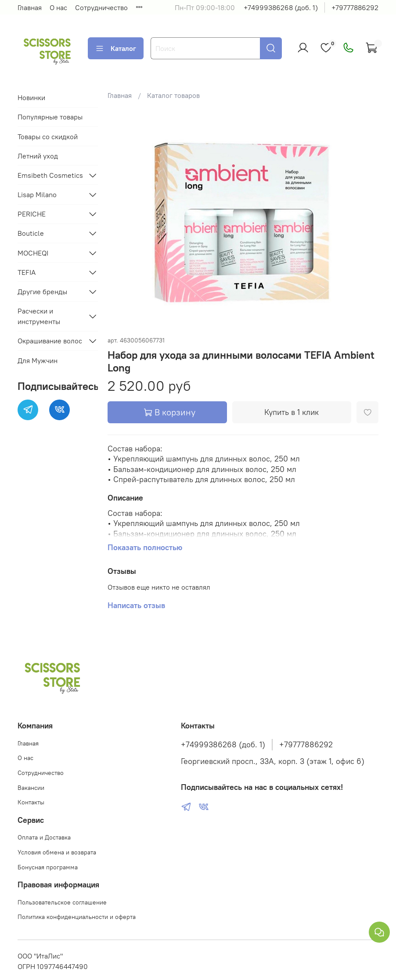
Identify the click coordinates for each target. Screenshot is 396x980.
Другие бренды (42, 292)
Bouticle (31, 233)
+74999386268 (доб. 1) (281, 7)
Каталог (116, 48)
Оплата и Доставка (44, 837)
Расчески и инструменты (39, 316)
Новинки (31, 97)
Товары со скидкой (48, 137)
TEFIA (27, 272)
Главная (30, 7)
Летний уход (38, 156)
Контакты (31, 802)
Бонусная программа (48, 867)
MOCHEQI (33, 253)
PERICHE (32, 214)
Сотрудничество (101, 7)
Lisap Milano (37, 195)
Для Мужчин (38, 360)
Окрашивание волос (50, 341)
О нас (58, 7)
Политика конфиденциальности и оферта (77, 917)
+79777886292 (355, 7)
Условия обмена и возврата (57, 852)
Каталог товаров (173, 95)
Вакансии (31, 788)
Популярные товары (50, 117)
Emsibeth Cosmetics (50, 175)
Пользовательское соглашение (62, 902)
